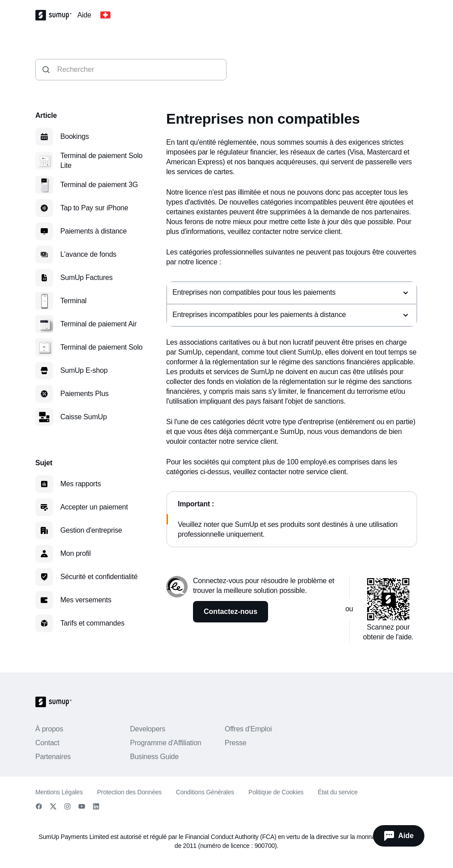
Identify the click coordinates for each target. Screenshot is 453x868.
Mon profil (75, 553)
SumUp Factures (86, 278)
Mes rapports (81, 484)
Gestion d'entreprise (91, 530)
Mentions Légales (59, 792)
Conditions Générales (205, 792)
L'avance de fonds (88, 254)
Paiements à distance (94, 231)
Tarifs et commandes (92, 623)
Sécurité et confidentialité (99, 577)
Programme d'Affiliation (166, 743)
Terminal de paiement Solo (101, 347)
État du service (338, 792)
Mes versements (86, 600)
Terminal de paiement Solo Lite (101, 161)
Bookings (75, 136)
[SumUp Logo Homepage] (56, 15)
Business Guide (154, 757)
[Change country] (105, 15)
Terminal (73, 301)
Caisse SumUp (84, 417)
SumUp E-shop (84, 370)
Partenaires (53, 757)
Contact (47, 743)
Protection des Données (129, 792)
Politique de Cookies (276, 792)
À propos (49, 729)
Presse (235, 743)
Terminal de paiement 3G (99, 185)
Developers (148, 729)
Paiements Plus (84, 394)
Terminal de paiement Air (99, 324)
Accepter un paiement (94, 507)
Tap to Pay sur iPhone (94, 208)
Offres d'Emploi (248, 729)
